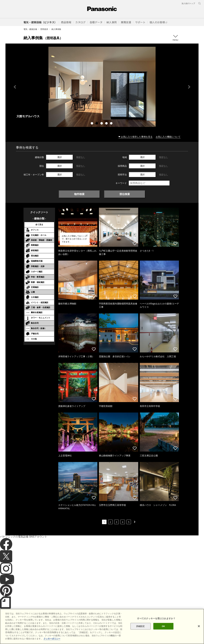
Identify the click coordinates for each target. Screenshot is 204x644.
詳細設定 (141, 626)
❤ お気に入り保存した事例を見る (135, 137)
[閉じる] (199, 626)
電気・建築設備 (30, 29)
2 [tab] (97, 124)
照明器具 (44, 29)
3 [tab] (102, 124)
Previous (15, 87)
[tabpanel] (102, 87)
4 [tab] (107, 124)
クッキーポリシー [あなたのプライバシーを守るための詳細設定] (52, 639)
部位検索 (125, 194)
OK (163, 626)
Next (189, 87)
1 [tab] (92, 124)
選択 (60, 157)
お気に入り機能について (168, 137)
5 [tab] (112, 124)
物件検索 (79, 194)
